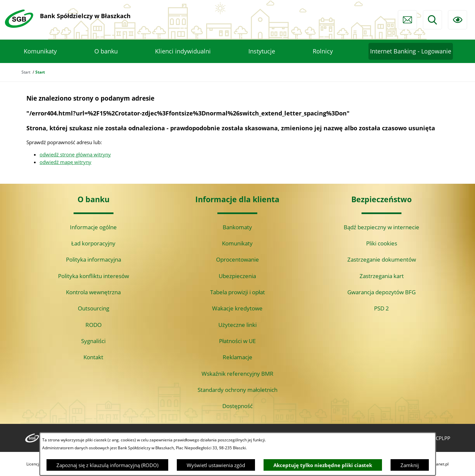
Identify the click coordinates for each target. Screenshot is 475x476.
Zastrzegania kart (382, 276)
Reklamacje (237, 357)
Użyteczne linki (237, 325)
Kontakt (93, 357)
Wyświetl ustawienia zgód (216, 465)
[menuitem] (40, 51)
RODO (94, 325)
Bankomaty (237, 227)
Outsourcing (94, 308)
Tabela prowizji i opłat (237, 292)
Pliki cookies (382, 243)
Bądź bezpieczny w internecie (381, 227)
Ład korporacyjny (93, 243)
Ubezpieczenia (237, 276)
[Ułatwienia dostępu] (458, 20)
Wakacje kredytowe (237, 308)
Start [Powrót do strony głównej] (26, 72)
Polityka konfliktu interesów (94, 276)
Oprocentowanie (237, 259)
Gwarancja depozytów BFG (381, 292)
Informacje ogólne (93, 227)
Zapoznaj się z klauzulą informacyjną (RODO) (107, 465)
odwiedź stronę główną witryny (75, 154)
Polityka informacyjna (94, 259)
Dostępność (237, 406)
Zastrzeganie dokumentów (382, 259)
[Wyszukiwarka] (432, 20)
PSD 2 (381, 308)
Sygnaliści (93, 341)
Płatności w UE (237, 341)
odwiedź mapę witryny (65, 162)
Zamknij (410, 465)
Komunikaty (237, 243)
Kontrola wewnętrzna (93, 292)
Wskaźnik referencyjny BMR (237, 374)
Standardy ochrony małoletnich (237, 390)
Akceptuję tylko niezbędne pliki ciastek (323, 465)
